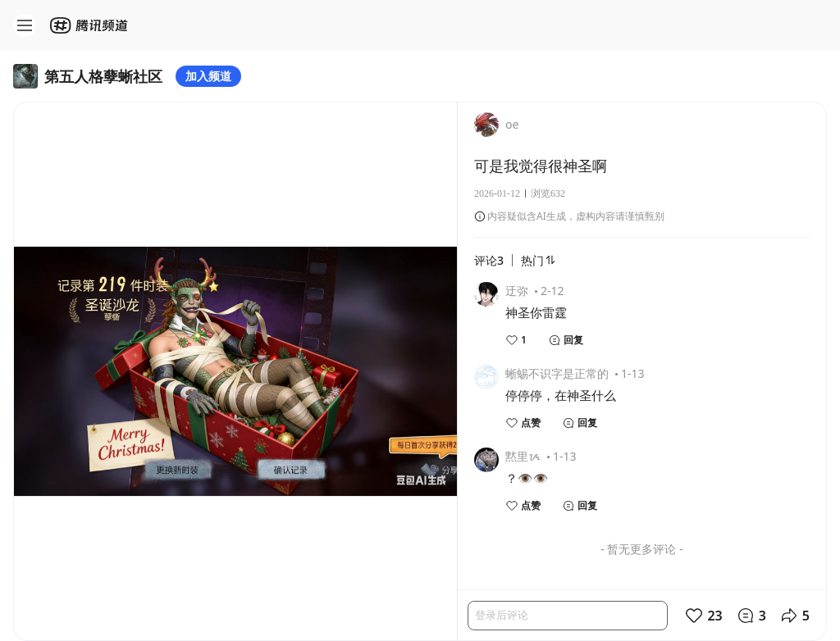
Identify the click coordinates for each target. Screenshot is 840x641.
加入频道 (208, 76)
